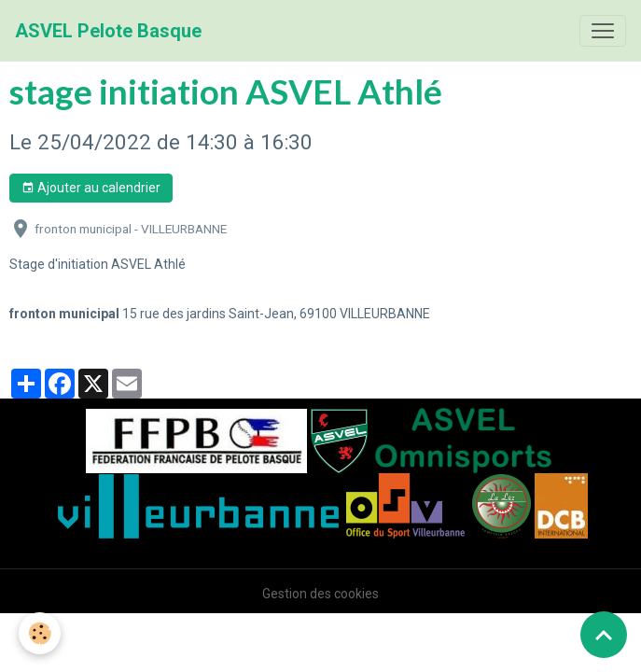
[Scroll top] (604, 635)
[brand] (108, 31)
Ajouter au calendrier (91, 189)
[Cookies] (40, 633)
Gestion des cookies (320, 594)
